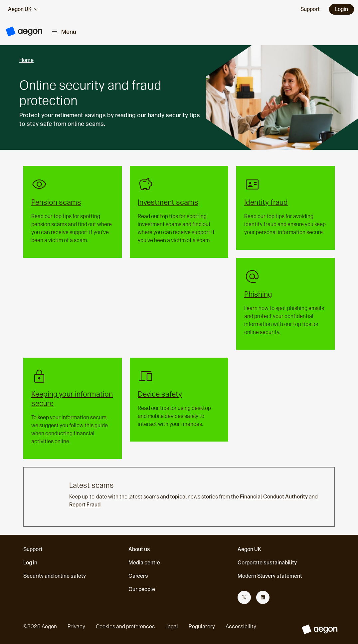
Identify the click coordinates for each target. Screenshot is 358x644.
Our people (142, 589)
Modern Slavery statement (270, 576)
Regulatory (202, 627)
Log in (30, 563)
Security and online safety (55, 576)
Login (342, 9)
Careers (138, 576)
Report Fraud (85, 505)
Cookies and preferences (125, 627)
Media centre (144, 563)
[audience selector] (23, 9)
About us (139, 549)
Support (33, 549)
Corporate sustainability (267, 563)
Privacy (76, 627)
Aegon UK (249, 549)
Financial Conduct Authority (274, 497)
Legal (172, 627)
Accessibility (241, 627)
